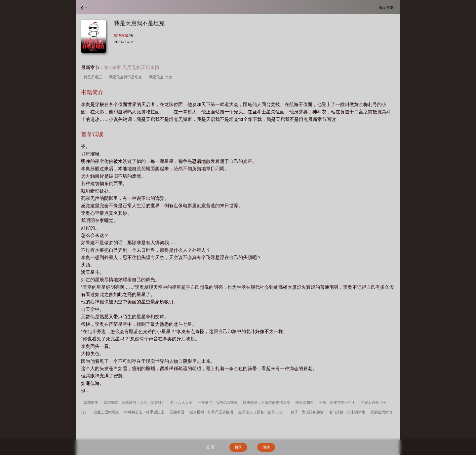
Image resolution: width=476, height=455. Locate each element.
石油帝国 (177, 412)
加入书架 (387, 7)
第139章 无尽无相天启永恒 (132, 67)
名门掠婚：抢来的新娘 (347, 412)
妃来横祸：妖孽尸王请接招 (211, 412)
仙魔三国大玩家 (106, 412)
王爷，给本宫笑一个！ (337, 402)
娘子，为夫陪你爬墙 (307, 412)
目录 (238, 447)
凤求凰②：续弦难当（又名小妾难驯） (134, 402)
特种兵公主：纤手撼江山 (144, 412)
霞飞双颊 (121, 35)
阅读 (266, 447)
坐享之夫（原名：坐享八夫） (262, 412)
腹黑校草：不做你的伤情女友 (267, 402)
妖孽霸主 (91, 402)
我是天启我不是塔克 (126, 77)
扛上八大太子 (181, 402)
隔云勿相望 (305, 402)
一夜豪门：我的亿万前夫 (218, 402)
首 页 (210, 447)
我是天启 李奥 (161, 77)
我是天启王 (94, 77)
